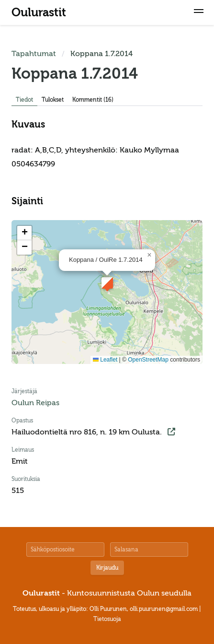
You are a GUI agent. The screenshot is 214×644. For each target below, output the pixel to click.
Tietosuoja (107, 619)
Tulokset (53, 100)
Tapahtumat (34, 54)
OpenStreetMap (148, 360)
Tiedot (24, 100)
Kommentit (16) (93, 100)
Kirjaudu (107, 568)
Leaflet (105, 360)
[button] (199, 12)
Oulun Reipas (35, 403)
